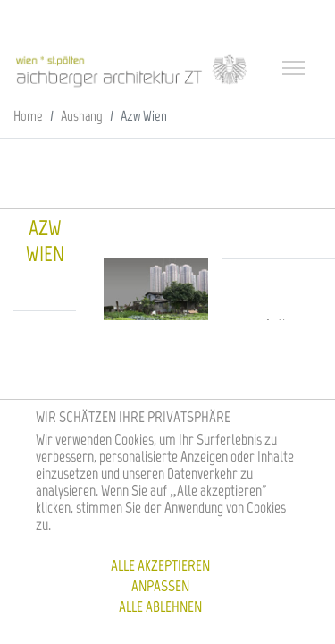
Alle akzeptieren (160, 565)
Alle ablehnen (160, 606)
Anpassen (160, 586)
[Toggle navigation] (296, 70)
